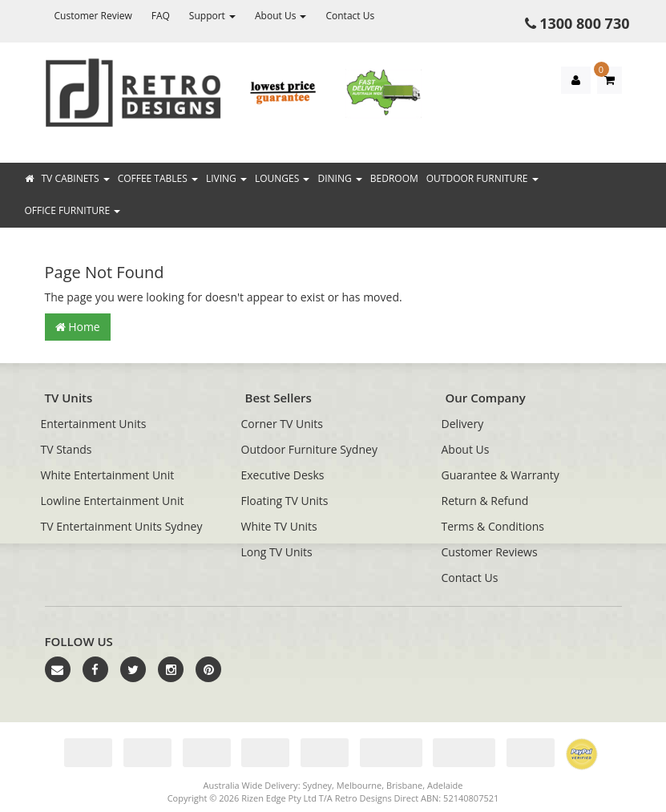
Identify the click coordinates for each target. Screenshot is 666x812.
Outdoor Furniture (482, 178)
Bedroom (394, 178)
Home (78, 327)
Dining (339, 178)
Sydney (317, 785)
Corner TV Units (282, 424)
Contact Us (350, 16)
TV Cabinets (76, 178)
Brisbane (404, 785)
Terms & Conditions (493, 526)
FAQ (161, 16)
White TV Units (279, 526)
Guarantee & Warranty (501, 475)
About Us (281, 16)
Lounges (282, 178)
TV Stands (67, 449)
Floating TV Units (285, 501)
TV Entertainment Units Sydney (122, 526)
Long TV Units (277, 552)
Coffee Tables (158, 178)
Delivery (463, 424)
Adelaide (445, 785)
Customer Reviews (490, 552)
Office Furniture (73, 210)
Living (226, 178)
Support (212, 16)
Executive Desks (283, 475)
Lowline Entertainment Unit (113, 501)
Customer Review (93, 16)
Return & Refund (485, 501)
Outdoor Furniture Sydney (309, 449)
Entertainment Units (94, 424)
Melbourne (359, 785)
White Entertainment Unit (108, 475)
